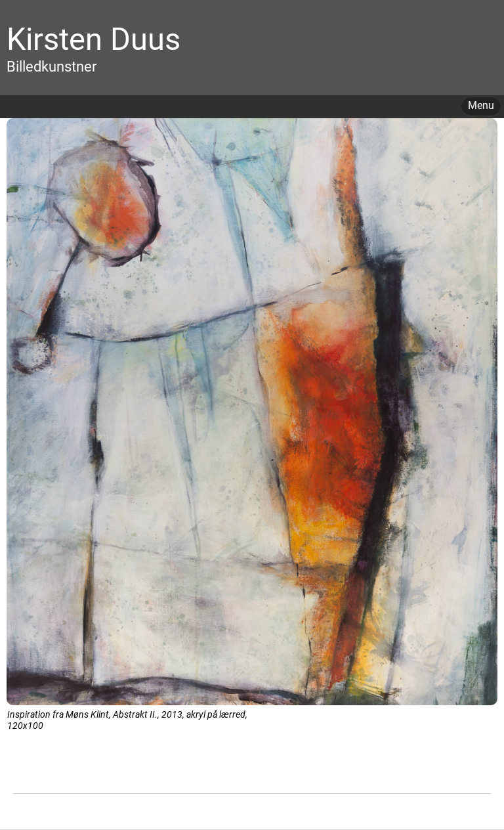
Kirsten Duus (94, 39)
